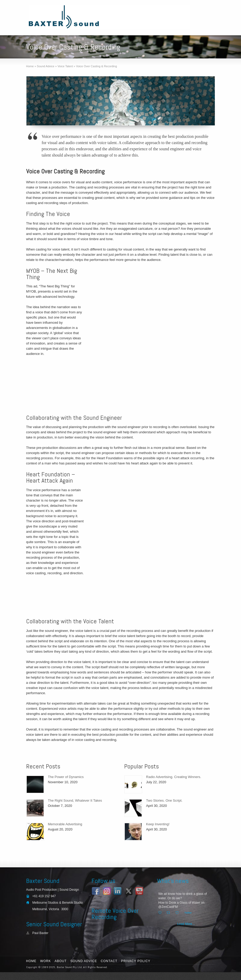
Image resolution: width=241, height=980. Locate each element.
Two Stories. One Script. (164, 800)
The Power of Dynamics (66, 777)
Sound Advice (84, 961)
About (61, 961)
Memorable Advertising (65, 824)
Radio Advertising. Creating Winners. (174, 777)
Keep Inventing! (158, 824)
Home (31, 961)
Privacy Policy (136, 961)
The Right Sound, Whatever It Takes (75, 800)
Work (46, 961)
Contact (109, 961)
